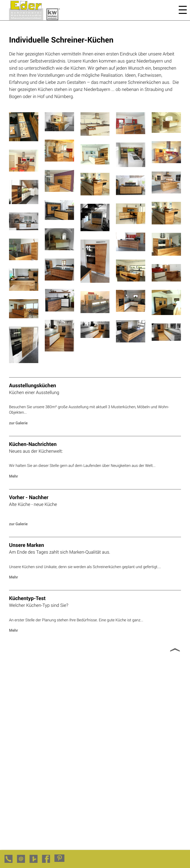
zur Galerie (18, 423)
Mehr (14, 476)
